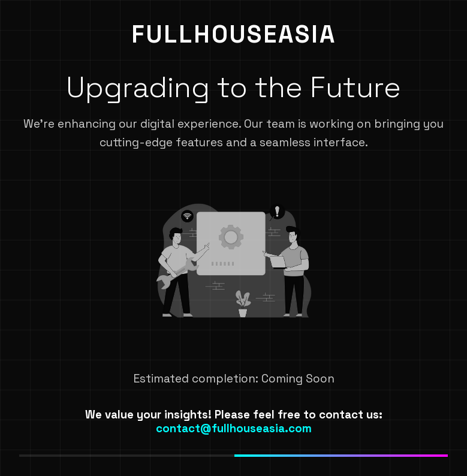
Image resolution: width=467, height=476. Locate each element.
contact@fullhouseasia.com (234, 428)
